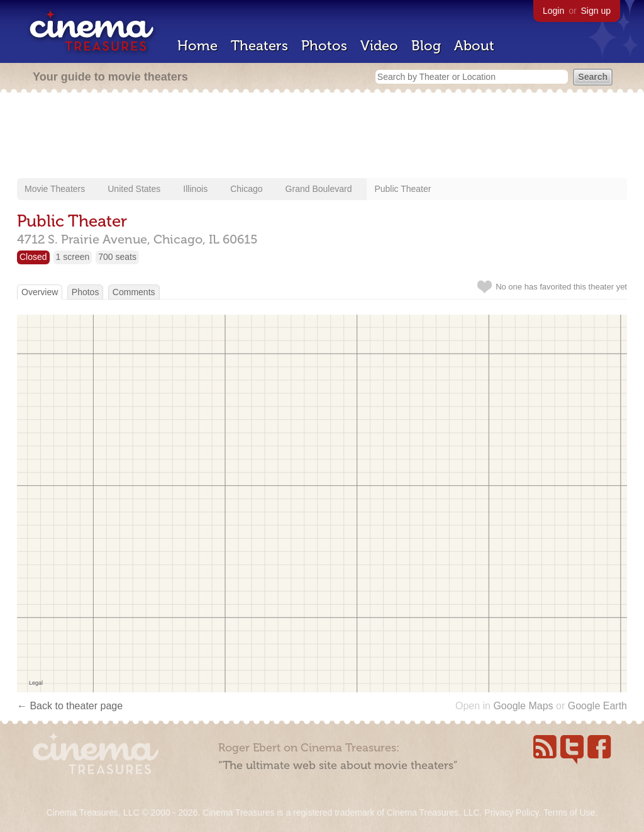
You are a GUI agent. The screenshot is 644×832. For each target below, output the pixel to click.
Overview (40, 292)
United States (134, 189)
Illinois (195, 189)
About (474, 46)
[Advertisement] (322, 137)
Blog (426, 46)
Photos (324, 46)
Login (553, 11)
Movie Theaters (55, 189)
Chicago (246, 189)
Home (197, 46)
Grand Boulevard (319, 189)
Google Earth (597, 706)
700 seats (117, 257)
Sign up (596, 11)
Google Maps (523, 706)
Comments (134, 292)
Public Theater (402, 189)
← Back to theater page (70, 706)
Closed (33, 257)
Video (379, 46)
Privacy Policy (511, 812)
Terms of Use (569, 812)
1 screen (73, 257)
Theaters (259, 46)
